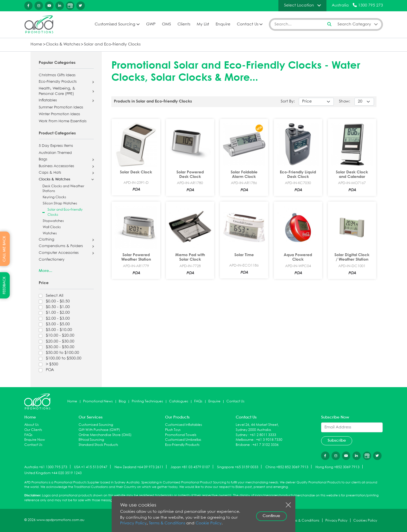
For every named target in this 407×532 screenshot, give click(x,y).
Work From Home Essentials (63, 121)
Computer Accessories (59, 253)
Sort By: (288, 102)
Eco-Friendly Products (58, 82)
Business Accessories (56, 166)
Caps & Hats (50, 173)
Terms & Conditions (167, 523)
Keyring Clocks (54, 197)
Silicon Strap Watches (60, 203)
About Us (32, 425)
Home (36, 44)
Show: (345, 102)
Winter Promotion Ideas (59, 114)
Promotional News (98, 401)
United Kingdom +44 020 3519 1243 (53, 473)
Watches (50, 233)
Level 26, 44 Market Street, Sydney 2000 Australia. (257, 427)
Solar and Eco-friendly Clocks (112, 44)
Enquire (223, 24)
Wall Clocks (52, 227)
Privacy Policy (133, 523)
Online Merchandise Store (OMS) (105, 435)
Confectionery (52, 260)
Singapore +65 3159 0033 (238, 467)
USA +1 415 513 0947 (91, 467)
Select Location (299, 5)
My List (203, 24)
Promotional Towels (181, 435)
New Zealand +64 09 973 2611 (139, 467)
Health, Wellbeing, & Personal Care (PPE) (57, 91)
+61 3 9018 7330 (269, 440)
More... (46, 271)
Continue (271, 516)
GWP (151, 24)
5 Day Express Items (56, 146)
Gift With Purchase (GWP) (99, 430)
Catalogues (179, 401)
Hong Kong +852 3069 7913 (337, 467)
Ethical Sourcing (91, 440)
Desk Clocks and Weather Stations (63, 189)
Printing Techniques (147, 401)
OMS (166, 24)
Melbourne (245, 440)
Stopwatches (53, 221)
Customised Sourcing (115, 24)
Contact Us (248, 24)
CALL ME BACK (4, 249)
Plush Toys (173, 430)
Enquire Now (35, 440)
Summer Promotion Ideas (61, 108)
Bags (43, 160)
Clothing (46, 240)
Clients (184, 24)
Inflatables (48, 101)
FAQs (198, 401)
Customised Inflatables (184, 425)
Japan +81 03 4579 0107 (190, 467)
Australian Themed (55, 153)
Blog (122, 401)
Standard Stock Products (98, 445)
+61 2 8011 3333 (263, 435)
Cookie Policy (209, 523)
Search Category (354, 24)
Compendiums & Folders (61, 246)
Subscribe (337, 441)
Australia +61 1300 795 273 (46, 467)
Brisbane (243, 445)
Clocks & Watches (63, 44)
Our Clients (33, 430)
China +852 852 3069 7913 (287, 467)
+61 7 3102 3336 (266, 445)
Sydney (242, 435)
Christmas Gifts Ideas (57, 75)
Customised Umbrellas (183, 440)
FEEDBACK (4, 285)
